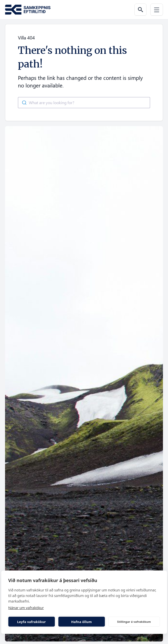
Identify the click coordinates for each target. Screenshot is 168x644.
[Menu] (157, 10)
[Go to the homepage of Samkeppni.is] (28, 10)
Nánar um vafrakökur (26, 608)
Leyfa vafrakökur (32, 622)
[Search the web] (140, 10)
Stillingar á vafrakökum (134, 622)
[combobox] (84, 103)
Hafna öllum (82, 622)
